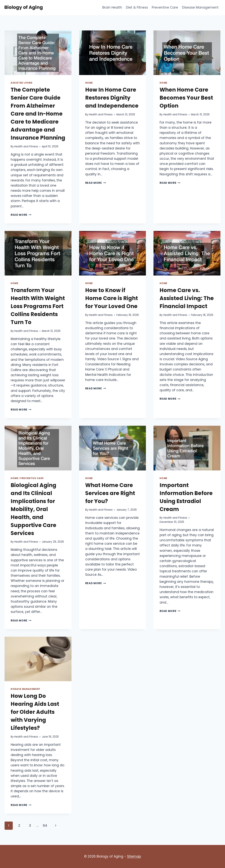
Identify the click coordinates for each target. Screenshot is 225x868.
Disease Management (200, 7)
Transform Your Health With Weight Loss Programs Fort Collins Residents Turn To (38, 306)
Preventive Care (165, 7)
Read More (21, 215)
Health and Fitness (26, 147)
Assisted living (22, 83)
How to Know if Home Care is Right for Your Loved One (112, 298)
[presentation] (38, 53)
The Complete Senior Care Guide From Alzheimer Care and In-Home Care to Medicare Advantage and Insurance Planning (38, 114)
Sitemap (134, 856)
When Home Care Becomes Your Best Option (186, 98)
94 (45, 826)
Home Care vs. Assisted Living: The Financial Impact (187, 298)
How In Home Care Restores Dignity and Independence (112, 98)
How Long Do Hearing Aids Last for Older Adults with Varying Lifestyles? (35, 712)
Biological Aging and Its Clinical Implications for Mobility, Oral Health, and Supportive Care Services (33, 509)
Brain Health (112, 7)
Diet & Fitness (137, 7)
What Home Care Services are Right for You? (110, 493)
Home (89, 83)
